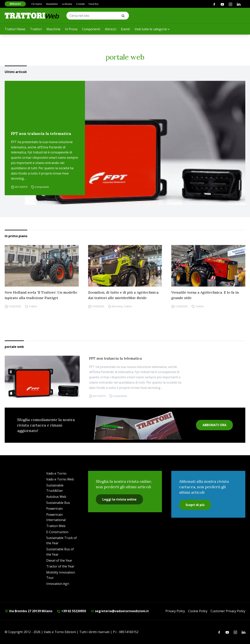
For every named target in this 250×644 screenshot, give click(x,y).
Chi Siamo (37, 4)
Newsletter (52, 4)
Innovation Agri (58, 584)
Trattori (36, 29)
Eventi (125, 29)
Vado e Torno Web (60, 479)
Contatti (80, 4)
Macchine (53, 29)
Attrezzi (111, 29)
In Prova (71, 29)
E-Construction (57, 532)
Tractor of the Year (60, 566)
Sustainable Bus (58, 503)
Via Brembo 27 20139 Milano (29, 611)
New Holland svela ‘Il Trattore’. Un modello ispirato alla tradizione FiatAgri (41, 295)
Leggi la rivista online (119, 499)
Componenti (91, 29)
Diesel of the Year (59, 560)
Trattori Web (56, 526)
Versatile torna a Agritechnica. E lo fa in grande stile (205, 295)
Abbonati (15, 4)
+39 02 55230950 (71, 611)
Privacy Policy (175, 611)
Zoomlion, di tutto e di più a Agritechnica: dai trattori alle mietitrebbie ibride (124, 295)
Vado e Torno (56, 473)
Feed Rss (94, 4)
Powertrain (54, 509)
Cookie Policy (198, 611)
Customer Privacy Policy (228, 611)
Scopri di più (195, 505)
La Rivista (67, 4)
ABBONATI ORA (214, 425)
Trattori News (15, 29)
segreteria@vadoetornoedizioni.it (120, 611)
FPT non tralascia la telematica (41, 133)
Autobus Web (56, 497)
